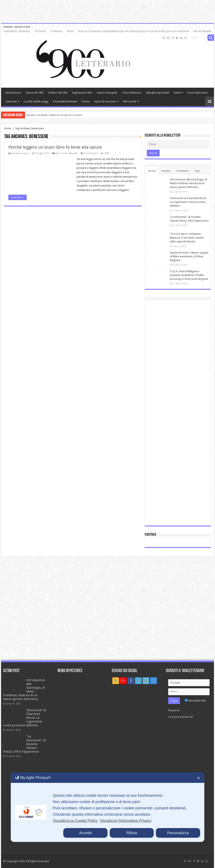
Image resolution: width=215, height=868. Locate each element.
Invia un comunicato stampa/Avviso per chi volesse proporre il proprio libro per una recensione (133, 31)
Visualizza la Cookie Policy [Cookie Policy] (75, 821)
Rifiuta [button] (132, 833)
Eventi (177, 93)
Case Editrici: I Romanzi (17, 31)
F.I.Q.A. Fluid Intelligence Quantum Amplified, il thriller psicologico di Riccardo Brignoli (189, 275)
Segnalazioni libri (82, 93)
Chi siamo (40, 31)
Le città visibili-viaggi (36, 101)
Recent (152, 171)
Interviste (11, 101)
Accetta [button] (85, 833)
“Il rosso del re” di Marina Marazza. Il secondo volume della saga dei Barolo (187, 238)
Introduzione (13, 93)
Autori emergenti (107, 93)
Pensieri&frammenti (65, 101)
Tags (197, 171)
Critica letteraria (132, 93)
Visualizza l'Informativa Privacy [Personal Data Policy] (126, 821)
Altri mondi (129, 101)
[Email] (178, 144)
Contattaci (56, 31)
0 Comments (91, 153)
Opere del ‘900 (34, 93)
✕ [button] (199, 778)
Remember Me (195, 701)
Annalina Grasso (20, 153)
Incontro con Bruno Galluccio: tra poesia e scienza (54, 115)
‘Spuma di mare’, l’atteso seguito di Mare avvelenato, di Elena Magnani (189, 256)
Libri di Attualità (202, 31)
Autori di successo (105, 101)
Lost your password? (181, 717)
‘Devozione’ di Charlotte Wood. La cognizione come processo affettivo (188, 202)
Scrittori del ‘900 (58, 93)
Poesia (86, 101)
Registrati (174, 710)
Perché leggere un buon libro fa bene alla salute (55, 147)
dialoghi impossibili (157, 93)
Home (70, 31)
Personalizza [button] (178, 833)
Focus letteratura (198, 93)
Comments (182, 171)
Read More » (18, 197)
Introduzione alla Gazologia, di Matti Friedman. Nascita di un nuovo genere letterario (188, 183)
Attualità (73, 153)
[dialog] (107, 807)
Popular (166, 171)
